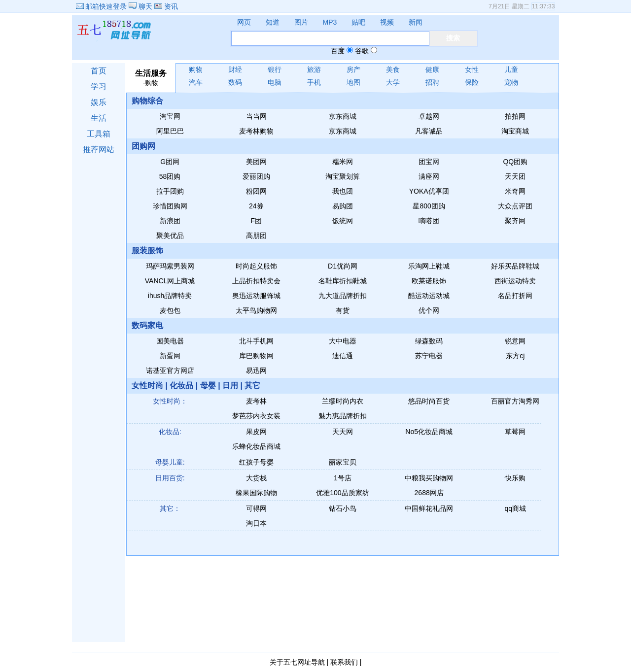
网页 (244, 22)
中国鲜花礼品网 (429, 508)
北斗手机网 (256, 341)
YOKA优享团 (429, 191)
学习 (99, 86)
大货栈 (256, 478)
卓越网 (429, 116)
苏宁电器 (429, 356)
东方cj (515, 356)
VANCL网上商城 (170, 281)
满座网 (429, 176)
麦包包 (170, 310)
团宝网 (429, 162)
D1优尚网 (343, 266)
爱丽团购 (256, 176)
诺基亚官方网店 (170, 370)
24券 (256, 206)
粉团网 (256, 191)
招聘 (432, 82)
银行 (275, 69)
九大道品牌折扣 (343, 296)
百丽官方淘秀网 (515, 401)
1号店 (343, 478)
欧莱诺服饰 (429, 281)
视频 (387, 22)
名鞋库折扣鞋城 (343, 281)
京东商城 (343, 116)
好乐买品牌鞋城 (515, 266)
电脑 (275, 82)
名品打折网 (515, 296)
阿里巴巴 (170, 131)
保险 (472, 82)
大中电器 (343, 341)
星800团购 (429, 206)
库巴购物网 (256, 356)
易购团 (343, 206)
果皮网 (256, 432)
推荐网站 (99, 150)
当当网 (256, 116)
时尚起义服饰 (256, 266)
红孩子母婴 (256, 462)
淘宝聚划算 (343, 176)
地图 (353, 82)
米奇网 (515, 191)
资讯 (166, 6)
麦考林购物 (256, 131)
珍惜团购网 (170, 206)
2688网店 (429, 493)
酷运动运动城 (429, 296)
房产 (353, 69)
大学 (393, 82)
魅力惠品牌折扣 (343, 416)
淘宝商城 (515, 131)
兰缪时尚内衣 (343, 401)
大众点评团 (515, 206)
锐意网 (515, 341)
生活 (99, 118)
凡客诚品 (429, 131)
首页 (99, 71)
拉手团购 (170, 191)
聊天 (141, 6)
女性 (472, 69)
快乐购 (515, 478)
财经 (235, 69)
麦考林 (256, 401)
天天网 (343, 432)
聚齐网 (515, 221)
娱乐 (99, 102)
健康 (432, 69)
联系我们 (344, 662)
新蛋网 (170, 356)
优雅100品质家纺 (342, 493)
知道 (273, 22)
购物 (196, 69)
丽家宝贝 (343, 462)
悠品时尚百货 (429, 401)
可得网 (256, 508)
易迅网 (256, 370)
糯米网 (343, 162)
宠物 (511, 82)
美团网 (256, 162)
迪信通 (343, 356)
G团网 (170, 162)
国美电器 (170, 341)
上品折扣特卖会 (256, 281)
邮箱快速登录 (102, 6)
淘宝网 (170, 116)
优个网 (429, 310)
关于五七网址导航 (297, 662)
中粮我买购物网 (429, 478)
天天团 (515, 176)
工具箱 (99, 134)
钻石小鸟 (343, 508)
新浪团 (170, 221)
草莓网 (515, 432)
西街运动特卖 (515, 281)
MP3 (330, 22)
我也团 (343, 191)
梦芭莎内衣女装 (256, 416)
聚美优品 (170, 235)
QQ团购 (515, 162)
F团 (257, 221)
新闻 (416, 22)
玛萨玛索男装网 (170, 266)
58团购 (170, 176)
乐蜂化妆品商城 (256, 446)
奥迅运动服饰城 (256, 296)
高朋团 (256, 235)
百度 (338, 51)
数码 (235, 82)
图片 (301, 22)
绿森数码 (429, 341)
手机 (314, 82)
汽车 (196, 82)
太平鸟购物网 (256, 310)
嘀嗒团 (429, 221)
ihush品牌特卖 (170, 296)
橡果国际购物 (256, 493)
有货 (343, 310)
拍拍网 (515, 116)
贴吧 (358, 22)
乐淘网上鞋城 (429, 266)
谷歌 (362, 51)
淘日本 (256, 523)
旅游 (314, 69)
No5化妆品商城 (429, 432)
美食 (393, 69)
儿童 (511, 69)
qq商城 (516, 508)
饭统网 (343, 221)
